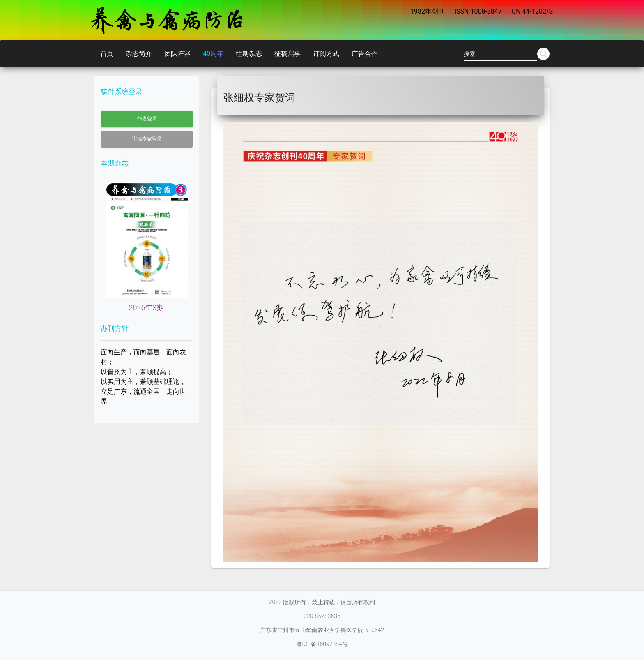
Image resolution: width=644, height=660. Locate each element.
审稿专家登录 (147, 139)
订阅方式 (326, 54)
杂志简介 (139, 54)
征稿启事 (287, 54)
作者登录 (147, 119)
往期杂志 (249, 54)
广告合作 (365, 54)
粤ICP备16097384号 (322, 644)
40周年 (213, 54)
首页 (107, 54)
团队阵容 (177, 54)
